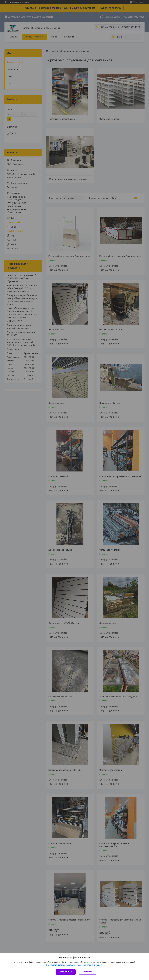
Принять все (66, 972)
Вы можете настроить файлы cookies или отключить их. (74, 965)
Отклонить (88, 972)
